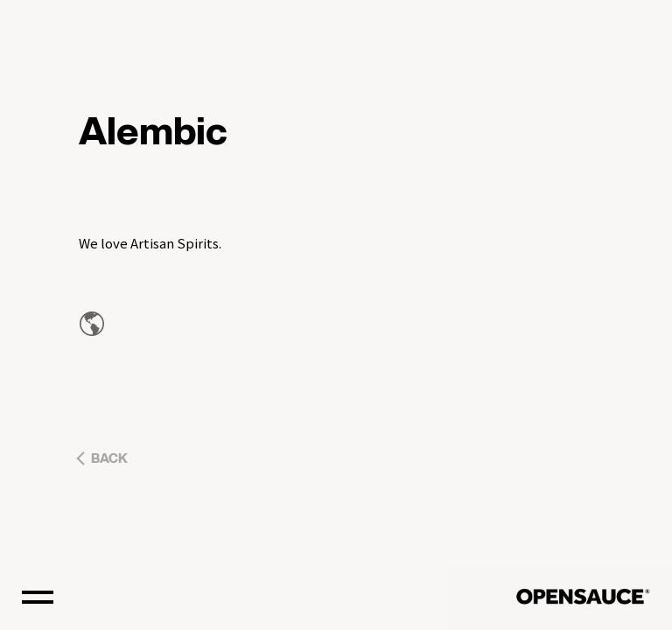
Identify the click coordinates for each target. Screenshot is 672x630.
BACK (109, 459)
